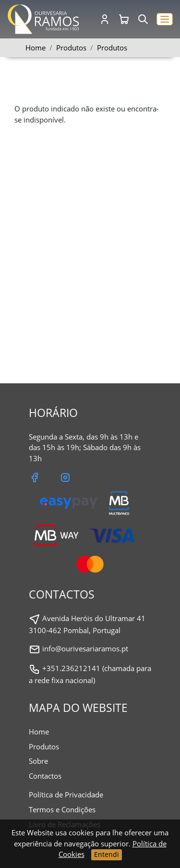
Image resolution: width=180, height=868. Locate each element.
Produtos (112, 48)
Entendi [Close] (107, 854)
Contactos (45, 776)
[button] (165, 19)
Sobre (38, 761)
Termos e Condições (62, 809)
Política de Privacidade (66, 795)
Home (36, 48)
